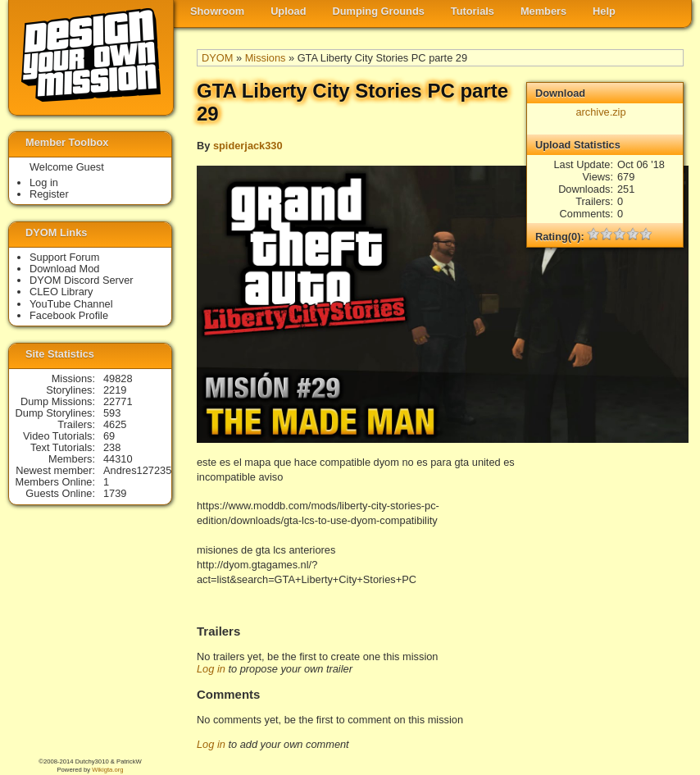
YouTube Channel (71, 304)
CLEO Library (61, 292)
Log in (211, 669)
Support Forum (64, 257)
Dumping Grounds (379, 11)
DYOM (217, 58)
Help (604, 11)
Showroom (217, 11)
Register (49, 194)
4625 (115, 424)
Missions (266, 58)
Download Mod (64, 269)
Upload (288, 11)
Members (543, 11)
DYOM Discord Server (82, 280)
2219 (115, 390)
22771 (118, 401)
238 (112, 447)
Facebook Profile (69, 315)
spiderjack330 (248, 146)
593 (112, 413)
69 (109, 436)
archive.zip (600, 112)
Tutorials (473, 11)
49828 (118, 378)
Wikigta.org (107, 770)
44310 (118, 459)
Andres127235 (137, 470)
